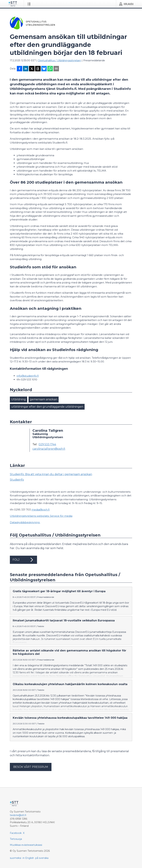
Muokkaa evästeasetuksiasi (26, 845)
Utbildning (19, 399)
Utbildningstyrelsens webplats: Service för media (41, 516)
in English (28, 858)
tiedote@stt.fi (18, 815)
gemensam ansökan (44, 399)
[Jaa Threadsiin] (38, 69)
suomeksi (16, 858)
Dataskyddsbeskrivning (25, 522)
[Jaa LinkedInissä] (26, 69)
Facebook (16, 833)
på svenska (42, 858)
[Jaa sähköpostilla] (56, 69)
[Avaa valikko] (30, 4)
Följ (23, 560)
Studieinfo (17, 480)
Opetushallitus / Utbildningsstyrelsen (59, 60)
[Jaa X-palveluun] (32, 69)
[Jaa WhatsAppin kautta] (50, 69)
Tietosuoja (16, 839)
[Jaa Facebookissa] (20, 69)
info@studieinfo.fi (28, 376)
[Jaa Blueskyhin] (44, 69)
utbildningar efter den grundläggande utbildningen (47, 407)
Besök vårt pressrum (31, 767)
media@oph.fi (41, 510)
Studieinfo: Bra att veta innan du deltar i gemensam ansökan (51, 474)
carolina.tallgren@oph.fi (49, 449)
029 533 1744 (47, 444)
